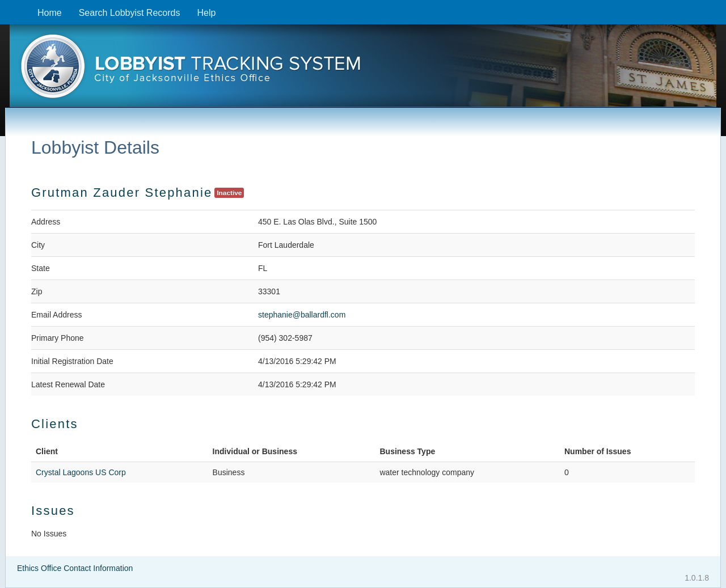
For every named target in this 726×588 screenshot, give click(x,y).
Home (50, 13)
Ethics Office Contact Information (75, 568)
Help (206, 13)
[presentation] (363, 70)
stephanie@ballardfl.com (302, 315)
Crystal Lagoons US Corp (81, 472)
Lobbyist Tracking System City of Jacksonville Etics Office (363, 70)
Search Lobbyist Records (130, 13)
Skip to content (9, 6)
